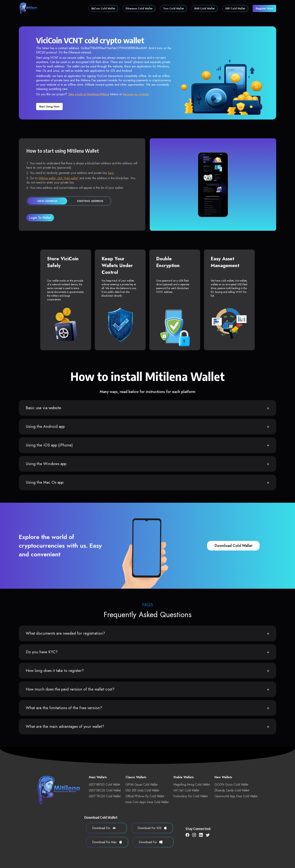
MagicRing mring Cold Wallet (192, 785)
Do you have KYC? (42, 652)
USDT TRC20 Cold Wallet (105, 796)
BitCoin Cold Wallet (103, 8)
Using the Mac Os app (45, 482)
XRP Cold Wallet (235, 8)
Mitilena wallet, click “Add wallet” (59, 178)
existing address (90, 201)
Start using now (49, 107)
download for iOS (152, 828)
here (111, 173)
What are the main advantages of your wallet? (65, 726)
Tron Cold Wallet (173, 8)
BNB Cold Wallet (205, 8)
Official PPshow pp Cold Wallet (145, 796)
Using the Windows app (46, 464)
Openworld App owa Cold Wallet (236, 796)
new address (47, 201)
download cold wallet (233, 546)
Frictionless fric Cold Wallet (190, 796)
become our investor (136, 94)
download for (104, 828)
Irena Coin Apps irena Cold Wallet (147, 802)
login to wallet (40, 218)
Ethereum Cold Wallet (139, 8)
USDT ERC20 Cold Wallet (105, 790)
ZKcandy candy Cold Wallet (232, 790)
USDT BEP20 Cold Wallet (104, 785)
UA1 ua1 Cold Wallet (186, 790)
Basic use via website (43, 408)
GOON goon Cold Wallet (231, 785)
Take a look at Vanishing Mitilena (89, 94)
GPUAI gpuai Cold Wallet (141, 785)
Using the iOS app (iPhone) (49, 445)
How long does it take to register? (55, 671)
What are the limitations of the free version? (64, 708)
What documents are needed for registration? (65, 633)
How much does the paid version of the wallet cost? (70, 689)
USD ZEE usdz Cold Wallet (142, 790)
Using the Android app (45, 426)
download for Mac (107, 842)
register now (264, 8)
